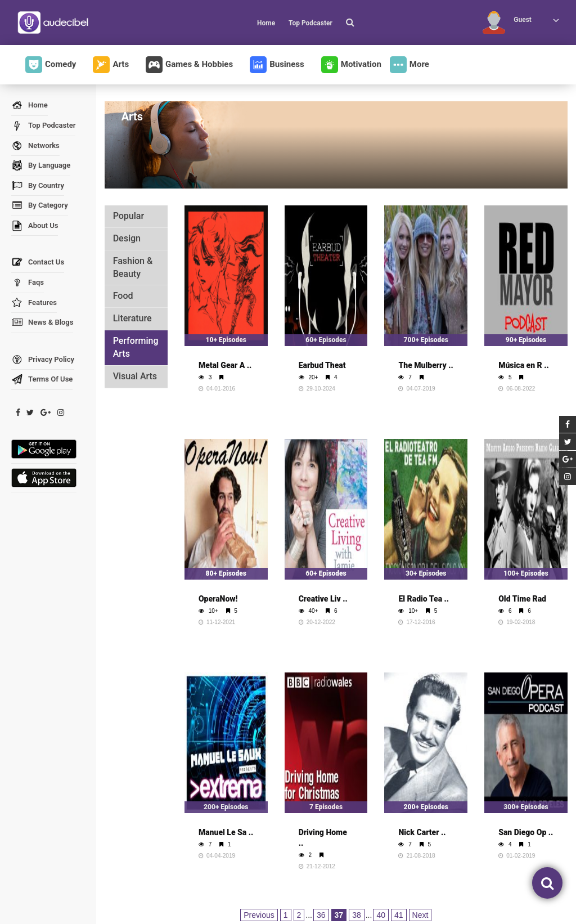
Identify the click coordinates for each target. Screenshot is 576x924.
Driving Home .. (323, 838)
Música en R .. (524, 365)
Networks (35, 146)
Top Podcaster (310, 23)
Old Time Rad (522, 599)
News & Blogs (42, 323)
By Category (40, 206)
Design (127, 238)
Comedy (51, 65)
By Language (41, 166)
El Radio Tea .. (424, 599)
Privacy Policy (43, 360)
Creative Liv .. (323, 599)
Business (277, 65)
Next (420, 915)
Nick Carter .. (422, 832)
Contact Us (38, 263)
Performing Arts (136, 347)
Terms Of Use (42, 380)
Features (34, 303)
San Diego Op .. (526, 832)
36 (321, 915)
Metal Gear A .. (225, 365)
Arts (111, 65)
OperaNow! (218, 599)
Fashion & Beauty (133, 267)
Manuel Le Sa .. (226, 832)
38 (357, 915)
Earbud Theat (322, 365)
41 (399, 915)
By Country (38, 186)
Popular (129, 216)
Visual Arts (135, 376)
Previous (259, 915)
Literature (132, 318)
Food (123, 296)
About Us (35, 226)
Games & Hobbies (189, 65)
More (409, 65)
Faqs (28, 283)
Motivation (351, 65)
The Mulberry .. (426, 365)
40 (381, 915)
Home (266, 23)
